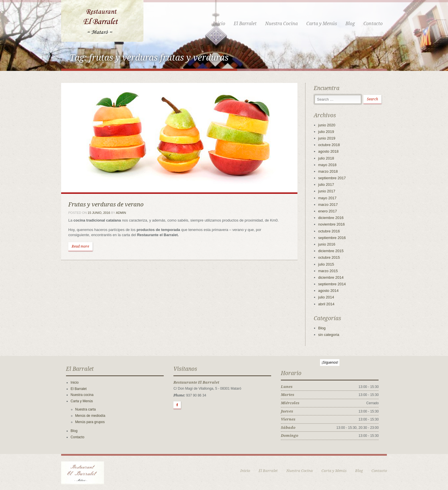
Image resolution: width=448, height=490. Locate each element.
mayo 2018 (327, 165)
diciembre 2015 (331, 251)
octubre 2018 (329, 145)
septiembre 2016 (332, 238)
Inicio (219, 24)
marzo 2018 (328, 171)
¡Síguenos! (330, 362)
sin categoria (329, 335)
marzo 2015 (328, 271)
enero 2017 (328, 211)
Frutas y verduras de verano (106, 204)
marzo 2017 (328, 205)
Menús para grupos (90, 422)
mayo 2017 (327, 198)
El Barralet (245, 24)
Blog (350, 24)
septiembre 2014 (332, 284)
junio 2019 (327, 138)
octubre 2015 (329, 257)
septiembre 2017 (332, 178)
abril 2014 (326, 304)
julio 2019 (326, 132)
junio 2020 (327, 125)
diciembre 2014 (331, 277)
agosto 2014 (329, 291)
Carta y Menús (322, 24)
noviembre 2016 (332, 224)
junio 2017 (327, 191)
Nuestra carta (85, 409)
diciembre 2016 (331, 218)
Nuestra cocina (82, 395)
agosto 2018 (329, 151)
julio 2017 (326, 185)
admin (121, 213)
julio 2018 (326, 158)
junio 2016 (327, 244)
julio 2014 (326, 297)
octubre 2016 (329, 231)
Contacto (373, 24)
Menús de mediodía (90, 416)
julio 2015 (326, 264)
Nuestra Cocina (281, 24)
